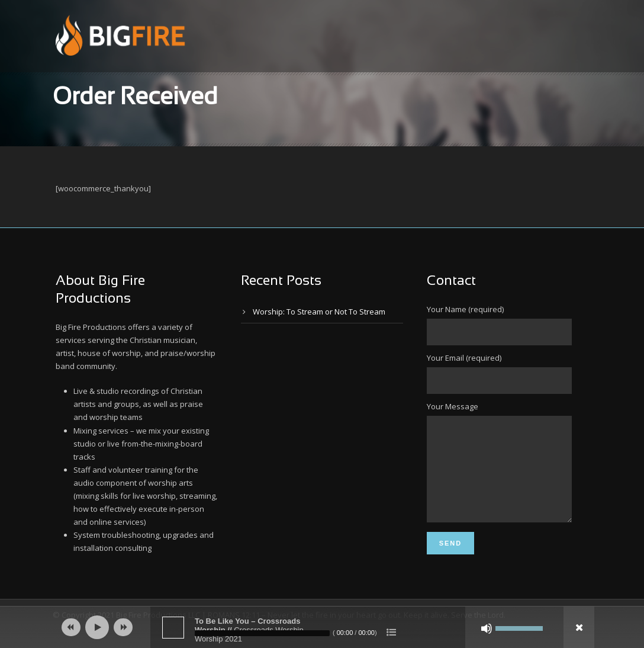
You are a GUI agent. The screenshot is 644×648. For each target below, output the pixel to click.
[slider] (262, 633)
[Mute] (487, 628)
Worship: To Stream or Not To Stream (319, 312)
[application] (322, 627)
